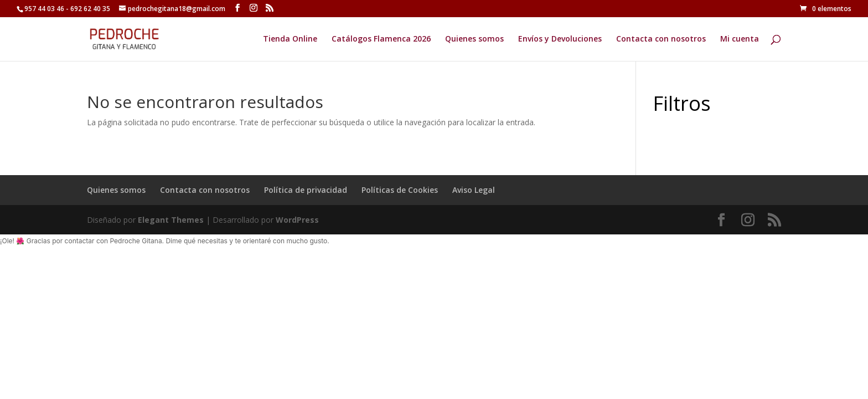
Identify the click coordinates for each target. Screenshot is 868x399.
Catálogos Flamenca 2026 (381, 39)
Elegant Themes (171, 220)
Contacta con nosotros (661, 39)
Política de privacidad (306, 190)
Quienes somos (474, 39)
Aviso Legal (474, 190)
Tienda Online (290, 39)
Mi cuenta (740, 39)
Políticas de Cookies (400, 190)
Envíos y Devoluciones (560, 39)
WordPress (297, 220)
